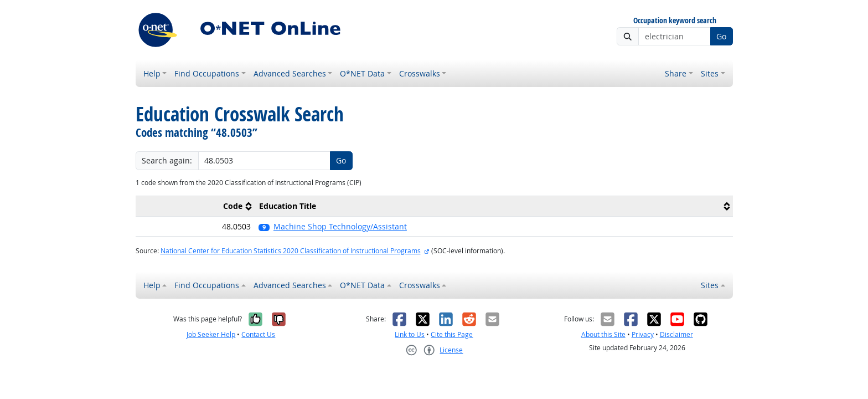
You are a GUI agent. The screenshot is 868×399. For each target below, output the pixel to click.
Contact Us (258, 334)
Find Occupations (207, 73)
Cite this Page (452, 334)
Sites (710, 73)
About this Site (603, 334)
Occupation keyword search (675, 21)
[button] (494, 226)
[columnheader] (195, 206)
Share (676, 73)
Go (721, 36)
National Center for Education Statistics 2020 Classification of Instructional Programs (291, 251)
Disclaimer (676, 334)
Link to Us (410, 334)
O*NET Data (362, 73)
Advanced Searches (290, 73)
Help (152, 73)
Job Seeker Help (211, 334)
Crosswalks (420, 73)
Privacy (643, 334)
